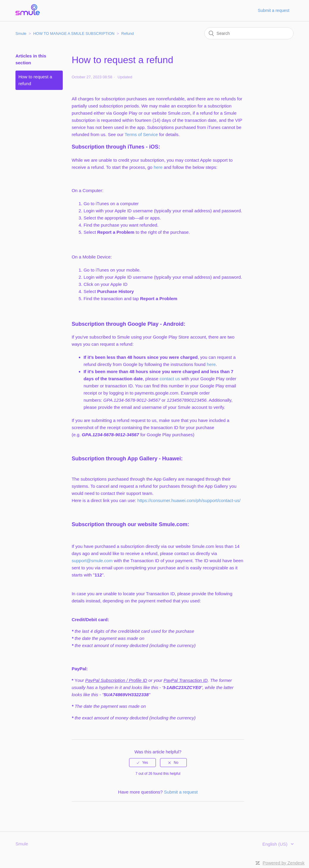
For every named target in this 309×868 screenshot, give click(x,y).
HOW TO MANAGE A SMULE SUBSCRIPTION (74, 33)
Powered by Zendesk (284, 863)
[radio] (142, 763)
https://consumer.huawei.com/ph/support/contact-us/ (189, 500)
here (158, 167)
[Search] (249, 33)
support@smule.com (92, 561)
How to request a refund (35, 80)
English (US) (275, 844)
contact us (170, 379)
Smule (21, 33)
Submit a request (274, 10)
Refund (128, 33)
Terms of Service (141, 134)
